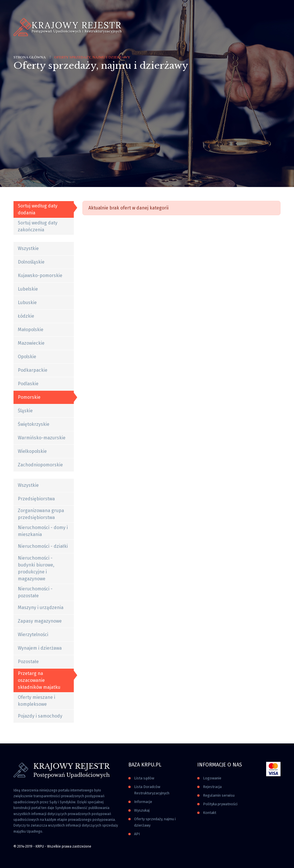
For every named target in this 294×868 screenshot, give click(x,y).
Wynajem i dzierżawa (40, 648)
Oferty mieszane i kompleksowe (36, 701)
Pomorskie (29, 397)
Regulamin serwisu (219, 795)
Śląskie (25, 411)
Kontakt (210, 813)
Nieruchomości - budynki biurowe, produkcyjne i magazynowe (36, 568)
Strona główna (30, 57)
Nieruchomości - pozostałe (35, 592)
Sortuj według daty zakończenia (38, 226)
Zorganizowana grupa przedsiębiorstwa (41, 514)
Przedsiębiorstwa (36, 499)
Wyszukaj (142, 810)
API (137, 834)
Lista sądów (144, 778)
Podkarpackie (33, 370)
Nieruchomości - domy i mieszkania (43, 531)
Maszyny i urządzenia (41, 607)
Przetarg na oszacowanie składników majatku (39, 680)
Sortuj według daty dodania (38, 209)
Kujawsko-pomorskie (40, 275)
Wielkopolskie (32, 451)
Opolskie (27, 357)
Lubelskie (28, 289)
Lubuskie (27, 303)
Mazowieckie (31, 343)
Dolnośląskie (31, 262)
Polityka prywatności (220, 804)
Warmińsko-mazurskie (42, 438)
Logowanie (212, 778)
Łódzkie (26, 316)
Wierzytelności (33, 635)
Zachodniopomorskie (40, 465)
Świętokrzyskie (34, 424)
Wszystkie (28, 248)
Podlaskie (28, 384)
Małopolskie (31, 330)
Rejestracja (212, 787)
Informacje (143, 802)
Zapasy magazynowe (40, 621)
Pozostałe (28, 662)
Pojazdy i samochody (40, 716)
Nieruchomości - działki (43, 546)
